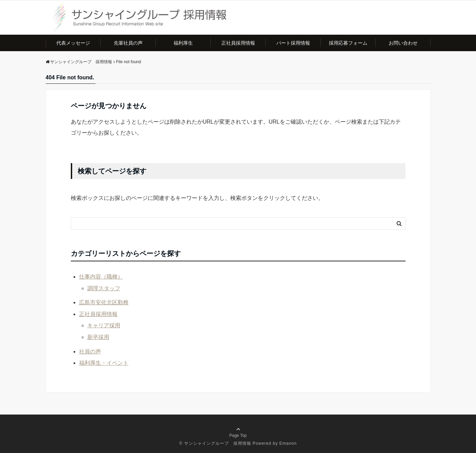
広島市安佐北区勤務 (104, 302)
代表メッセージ (73, 43)
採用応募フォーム (348, 43)
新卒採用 (98, 337)
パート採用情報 (293, 43)
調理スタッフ (104, 288)
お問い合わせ (403, 43)
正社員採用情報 (238, 43)
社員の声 (90, 352)
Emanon (288, 443)
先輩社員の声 (128, 43)
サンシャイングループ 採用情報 (218, 443)
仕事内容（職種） (101, 277)
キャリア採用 (104, 325)
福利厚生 (183, 43)
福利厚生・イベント (104, 363)
